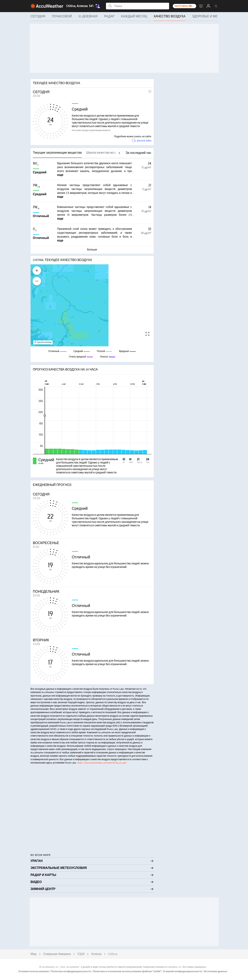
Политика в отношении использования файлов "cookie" (127, 971)
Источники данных (216, 971)
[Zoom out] (37, 281)
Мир (34, 954)
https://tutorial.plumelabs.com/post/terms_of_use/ (102, 763)
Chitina (113, 954)
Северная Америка (57, 954)
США (81, 954)
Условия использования (34, 971)
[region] (92, 305)
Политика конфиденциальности (71, 971)
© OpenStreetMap (43, 342)
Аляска (96, 954)
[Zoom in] (37, 271)
